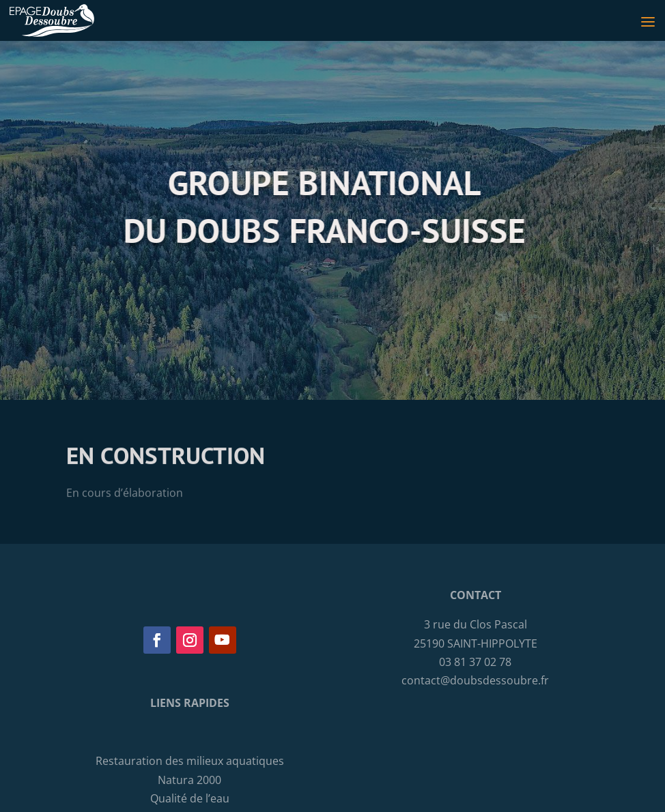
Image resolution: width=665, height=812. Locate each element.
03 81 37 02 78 (475, 662)
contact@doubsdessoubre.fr (475, 680)
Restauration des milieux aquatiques (190, 761)
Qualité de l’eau (190, 798)
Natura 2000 (189, 780)
